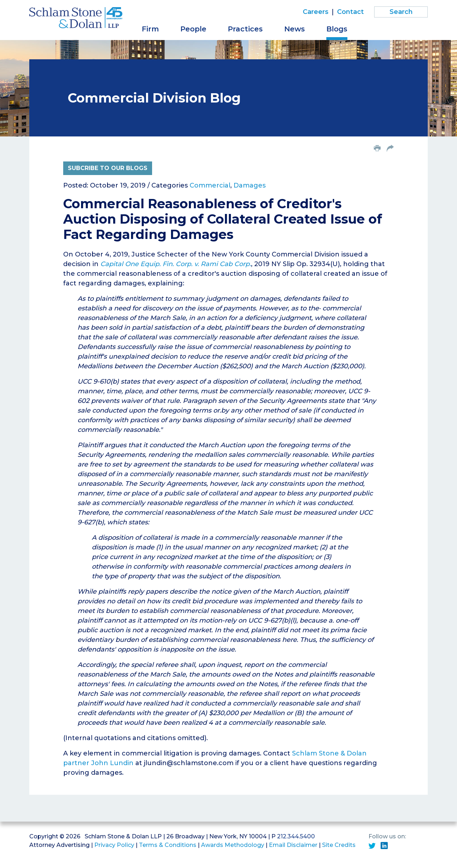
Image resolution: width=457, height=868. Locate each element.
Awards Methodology (233, 845)
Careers (316, 12)
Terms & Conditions (168, 845)
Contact (350, 12)
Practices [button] (245, 29)
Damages (250, 185)
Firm (150, 29)
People (193, 29)
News (295, 29)
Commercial (210, 185)
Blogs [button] (337, 29)
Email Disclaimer (293, 845)
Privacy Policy (114, 845)
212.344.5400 (296, 836)
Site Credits (339, 845)
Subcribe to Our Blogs (108, 168)
